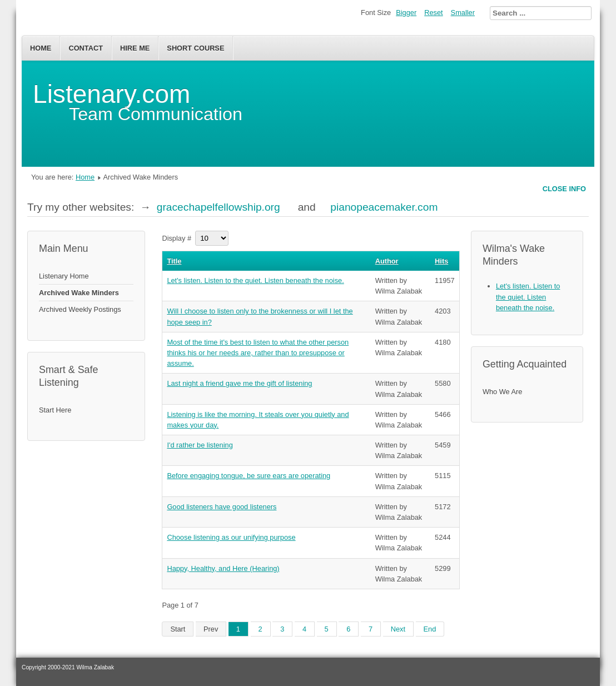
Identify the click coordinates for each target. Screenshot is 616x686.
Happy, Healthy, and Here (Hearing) (223, 568)
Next (398, 629)
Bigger (406, 13)
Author (387, 261)
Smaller (463, 13)
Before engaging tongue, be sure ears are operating (249, 476)
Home (41, 48)
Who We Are (503, 392)
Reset (433, 13)
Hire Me (135, 48)
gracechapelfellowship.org (218, 207)
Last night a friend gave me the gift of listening (239, 383)
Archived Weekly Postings (80, 309)
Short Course (195, 48)
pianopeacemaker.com (384, 207)
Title (174, 261)
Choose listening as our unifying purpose (231, 537)
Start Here (55, 410)
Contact (86, 48)
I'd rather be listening (200, 445)
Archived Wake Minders (79, 293)
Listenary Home (64, 276)
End (430, 629)
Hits (441, 261)
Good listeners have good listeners (222, 507)
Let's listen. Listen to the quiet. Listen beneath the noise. (255, 280)
